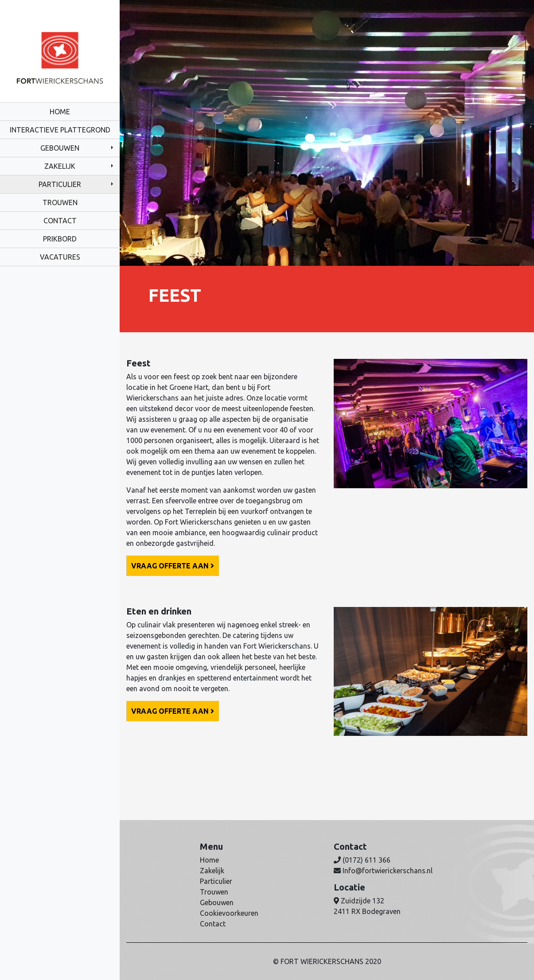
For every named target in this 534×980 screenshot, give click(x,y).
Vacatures (60, 257)
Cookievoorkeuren (229, 913)
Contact (60, 221)
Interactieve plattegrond (60, 130)
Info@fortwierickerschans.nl (388, 871)
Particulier (60, 184)
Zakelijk (60, 166)
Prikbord (60, 239)
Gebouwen (60, 148)
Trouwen (60, 202)
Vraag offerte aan (173, 566)
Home (60, 112)
